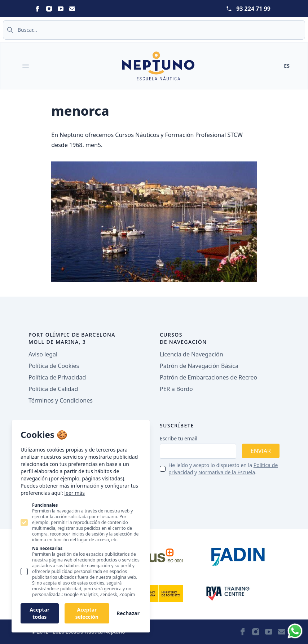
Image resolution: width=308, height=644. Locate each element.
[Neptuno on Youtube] (61, 9)
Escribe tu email (179, 438)
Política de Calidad (53, 389)
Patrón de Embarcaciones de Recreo (208, 377)
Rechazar (128, 613)
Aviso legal (43, 354)
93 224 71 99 (253, 9)
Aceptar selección (87, 613)
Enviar (261, 451)
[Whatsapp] (295, 631)
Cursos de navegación (183, 338)
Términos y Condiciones (61, 400)
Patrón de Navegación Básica (199, 366)
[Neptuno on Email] (72, 9)
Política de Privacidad (57, 377)
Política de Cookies (54, 366)
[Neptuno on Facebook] (38, 9)
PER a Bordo (176, 389)
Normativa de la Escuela (227, 472)
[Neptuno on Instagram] (49, 9)
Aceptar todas (39, 613)
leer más (74, 493)
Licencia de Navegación (192, 354)
